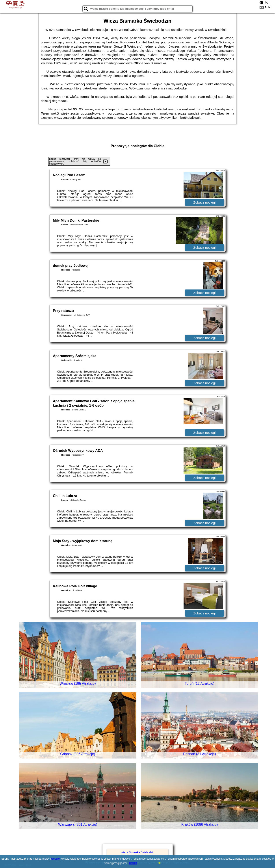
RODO (133, 863)
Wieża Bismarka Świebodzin (137, 852)
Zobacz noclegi (205, 202)
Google (55, 859)
